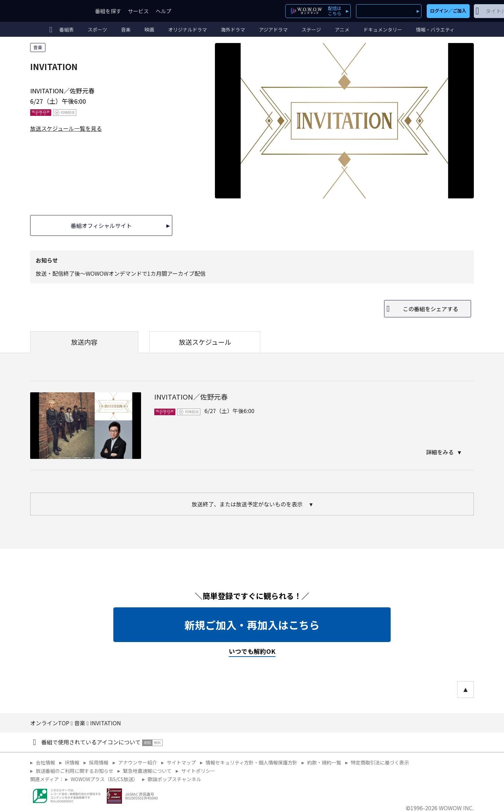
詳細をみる (441, 452)
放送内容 (84, 342)
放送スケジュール (205, 342)
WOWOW (55, 11)
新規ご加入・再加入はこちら (252, 625)
